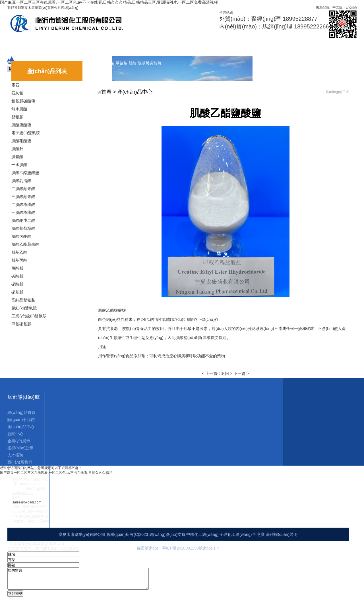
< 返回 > (225, 373)
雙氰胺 (17, 117)
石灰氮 (17, 93)
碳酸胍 (17, 276)
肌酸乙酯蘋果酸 (25, 244)
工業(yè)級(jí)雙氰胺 (29, 316)
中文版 (338, 7)
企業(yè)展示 (151, 46)
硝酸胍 (17, 284)
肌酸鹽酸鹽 (21, 125)
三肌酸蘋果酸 (23, 197)
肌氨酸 (17, 157)
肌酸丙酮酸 (21, 236)
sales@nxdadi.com (27, 502)
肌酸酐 (17, 149)
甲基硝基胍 (21, 324)
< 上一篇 (210, 373)
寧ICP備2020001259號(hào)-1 (189, 548)
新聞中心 (123, 46)
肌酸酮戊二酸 (23, 220)
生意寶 (259, 534)
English (351, 7)
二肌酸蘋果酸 (23, 189)
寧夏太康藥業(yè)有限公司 (82, 534)
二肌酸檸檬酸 (23, 205)
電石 (15, 85)
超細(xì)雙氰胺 (24, 308)
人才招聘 (215, 46)
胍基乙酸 (19, 252)
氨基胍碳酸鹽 (23, 101)
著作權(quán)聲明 (282, 534)
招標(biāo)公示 (185, 46)
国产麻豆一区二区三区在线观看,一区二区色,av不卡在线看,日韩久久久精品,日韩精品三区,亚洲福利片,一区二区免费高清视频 (109, 2)
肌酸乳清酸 (21, 181)
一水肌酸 (19, 165)
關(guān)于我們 (55, 46)
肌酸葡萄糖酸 (23, 228)
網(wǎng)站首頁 (19, 46)
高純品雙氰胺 (23, 300)
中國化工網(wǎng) (202, 534)
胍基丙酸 (19, 260)
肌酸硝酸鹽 (21, 141)
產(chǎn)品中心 (92, 46)
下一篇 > (241, 373)
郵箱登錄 (323, 7)
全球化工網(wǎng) (236, 534)
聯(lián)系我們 (244, 46)
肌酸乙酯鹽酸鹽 (25, 173)
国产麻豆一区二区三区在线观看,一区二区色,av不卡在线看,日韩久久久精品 (56, 473)
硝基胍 (17, 292)
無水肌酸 (19, 109)
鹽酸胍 (17, 268)
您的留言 (87, 581)
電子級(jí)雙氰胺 (26, 133)
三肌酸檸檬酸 (23, 212)
